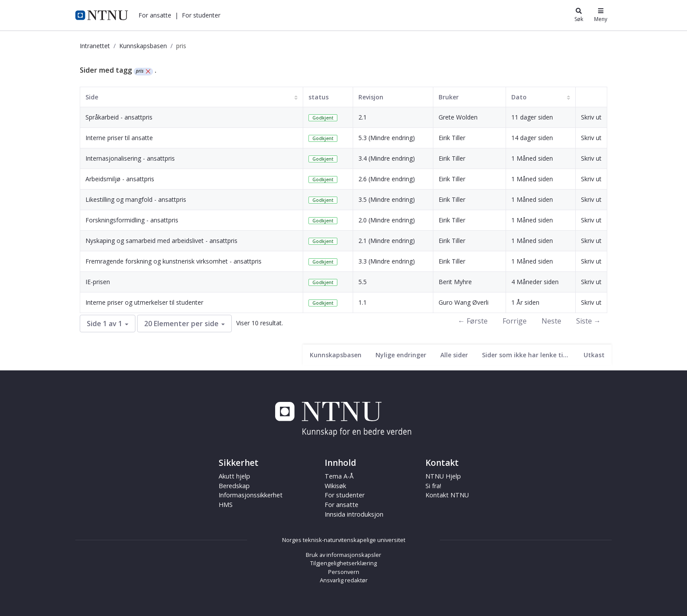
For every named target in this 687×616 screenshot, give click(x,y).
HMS (226, 505)
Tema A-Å (339, 476)
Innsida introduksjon (354, 514)
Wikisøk (335, 486)
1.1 (363, 302)
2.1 (363, 117)
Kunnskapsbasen (143, 46)
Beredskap (234, 486)
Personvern (344, 572)
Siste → (588, 321)
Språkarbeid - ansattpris (119, 117)
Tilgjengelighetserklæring (343, 563)
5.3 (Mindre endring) (387, 138)
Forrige (515, 321)
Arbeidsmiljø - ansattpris (120, 179)
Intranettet (95, 46)
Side (92, 97)
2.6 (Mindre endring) (387, 179)
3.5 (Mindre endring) (387, 199)
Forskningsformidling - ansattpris (132, 220)
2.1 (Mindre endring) (387, 241)
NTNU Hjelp (443, 476)
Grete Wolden (458, 117)
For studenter (201, 15)
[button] (155, 15)
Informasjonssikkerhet (251, 495)
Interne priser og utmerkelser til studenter (144, 302)
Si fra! (433, 486)
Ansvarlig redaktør (344, 580)
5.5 (363, 282)
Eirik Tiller (452, 138)
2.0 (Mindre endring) (387, 220)
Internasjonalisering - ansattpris (130, 158)
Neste (551, 321)
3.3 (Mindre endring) (387, 261)
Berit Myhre (455, 282)
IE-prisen (98, 282)
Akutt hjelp (234, 476)
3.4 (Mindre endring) (387, 158)
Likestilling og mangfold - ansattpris (136, 199)
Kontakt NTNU (447, 495)
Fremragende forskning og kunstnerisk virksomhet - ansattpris (174, 261)
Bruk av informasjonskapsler (343, 555)
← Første (473, 321)
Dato (519, 97)
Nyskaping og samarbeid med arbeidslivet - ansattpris (161, 241)
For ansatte (155, 15)
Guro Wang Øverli (464, 302)
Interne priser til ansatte (119, 138)
